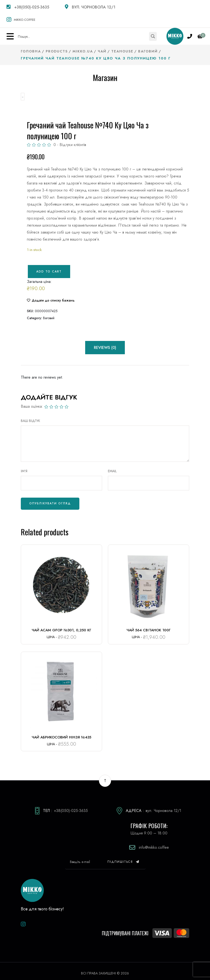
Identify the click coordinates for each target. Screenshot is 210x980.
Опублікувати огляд (50, 499)
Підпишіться (123, 858)
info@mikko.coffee (154, 843)
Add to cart (49, 267)
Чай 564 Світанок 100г (148, 626)
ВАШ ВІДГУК (30, 416)
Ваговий (49, 314)
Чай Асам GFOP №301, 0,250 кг (61, 626)
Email (112, 467)
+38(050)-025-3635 (28, 7)
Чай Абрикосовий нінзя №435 (61, 733)
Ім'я (24, 467)
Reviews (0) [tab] (105, 343)
